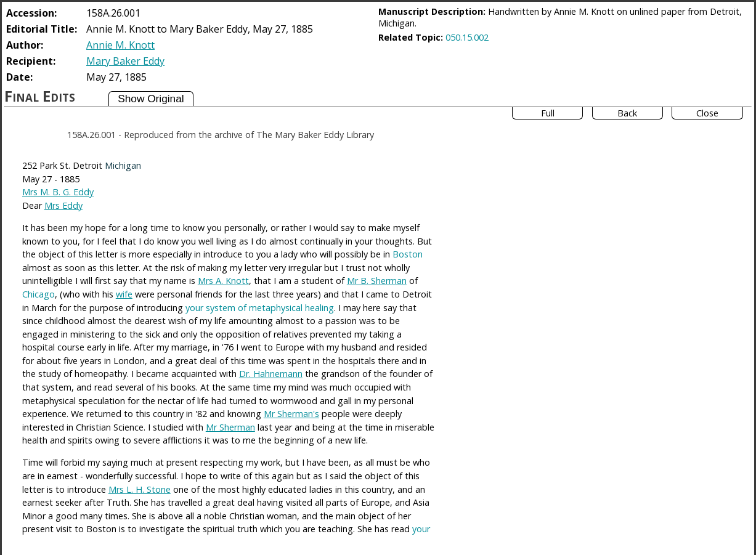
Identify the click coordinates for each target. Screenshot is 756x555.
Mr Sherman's (291, 414)
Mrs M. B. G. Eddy (58, 192)
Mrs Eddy (63, 205)
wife (124, 294)
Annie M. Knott (120, 45)
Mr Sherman (230, 427)
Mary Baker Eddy (125, 61)
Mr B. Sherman (377, 281)
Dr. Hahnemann (271, 374)
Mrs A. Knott (223, 281)
